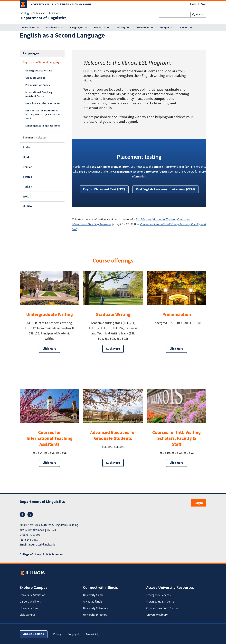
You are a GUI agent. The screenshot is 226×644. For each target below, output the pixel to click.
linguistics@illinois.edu (42, 545)
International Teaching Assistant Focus (39, 94)
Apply (193, 4)
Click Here (50, 349)
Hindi (26, 157)
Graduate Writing (35, 78)
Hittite (27, 206)
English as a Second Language (42, 62)
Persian (28, 167)
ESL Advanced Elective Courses (43, 103)
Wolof (27, 197)
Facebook (22, 515)
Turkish (28, 187)
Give (203, 4)
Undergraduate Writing (39, 71)
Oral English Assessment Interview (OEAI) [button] (165, 189)
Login (199, 503)
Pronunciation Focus (38, 85)
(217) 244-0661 (29, 540)
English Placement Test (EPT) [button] (104, 189)
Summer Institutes (35, 138)
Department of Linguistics (44, 18)
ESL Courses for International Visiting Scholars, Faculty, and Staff (43, 115)
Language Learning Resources (43, 126)
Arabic (27, 147)
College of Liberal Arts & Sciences (41, 14)
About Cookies (34, 634)
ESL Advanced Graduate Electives (156, 220)
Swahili (27, 177)
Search (200, 15)
